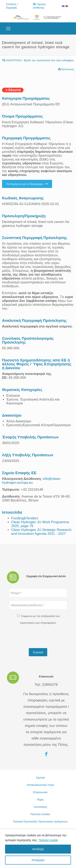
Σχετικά (40, 778)
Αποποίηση (40, 807)
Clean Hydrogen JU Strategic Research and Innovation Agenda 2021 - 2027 (41, 532)
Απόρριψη (38, 860)
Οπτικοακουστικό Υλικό (40, 785)
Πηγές (40, 800)
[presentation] (40, 637)
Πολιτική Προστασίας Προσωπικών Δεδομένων (40, 822)
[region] (38, 849)
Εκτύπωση (66, 69)
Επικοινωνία (40, 792)
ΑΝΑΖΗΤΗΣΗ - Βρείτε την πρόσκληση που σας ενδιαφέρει (38, 60)
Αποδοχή (38, 849)
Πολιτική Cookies (40, 814)
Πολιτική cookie (48, 840)
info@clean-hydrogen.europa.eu (32, 481)
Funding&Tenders (25, 518)
